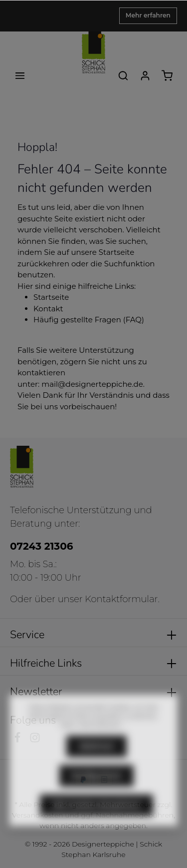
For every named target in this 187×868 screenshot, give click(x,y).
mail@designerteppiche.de (92, 384)
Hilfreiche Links (46, 663)
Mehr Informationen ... (93, 742)
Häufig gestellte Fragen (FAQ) (89, 320)
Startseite (51, 297)
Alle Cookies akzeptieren (96, 823)
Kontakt (48, 309)
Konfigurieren (97, 793)
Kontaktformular (121, 599)
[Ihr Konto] (145, 75)
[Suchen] (123, 75)
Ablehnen (96, 764)
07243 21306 (41, 546)
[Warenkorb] (167, 75)
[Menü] (20, 75)
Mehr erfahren (148, 15)
